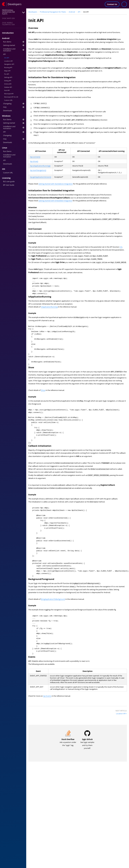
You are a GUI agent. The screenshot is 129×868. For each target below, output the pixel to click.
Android (6, 38)
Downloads (8, 111)
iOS (4, 169)
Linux (5, 148)
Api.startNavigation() (38, 170)
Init (121, 247)
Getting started (14, 45)
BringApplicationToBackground (53, 598)
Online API (8, 84)
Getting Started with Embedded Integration (55, 201)
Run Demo (14, 120)
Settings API (8, 77)
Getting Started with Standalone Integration (56, 184)
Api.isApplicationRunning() (40, 166)
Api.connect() (35, 157)
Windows (6, 116)
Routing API (8, 67)
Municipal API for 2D (11, 97)
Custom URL (8, 100)
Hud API (7, 90)
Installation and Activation (14, 50)
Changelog (14, 104)
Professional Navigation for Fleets (53, 12)
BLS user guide (9, 181)
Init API (7, 58)
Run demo (14, 42)
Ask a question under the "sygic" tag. (68, 742)
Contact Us (112, 4)
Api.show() (34, 161)
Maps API (7, 71)
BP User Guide (9, 185)
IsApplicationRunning (49, 306)
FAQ (14, 107)
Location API (8, 61)
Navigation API (9, 64)
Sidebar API (8, 87)
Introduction (8, 33)
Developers (33, 12)
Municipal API (9, 94)
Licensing (6, 178)
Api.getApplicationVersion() (41, 177)
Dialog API (8, 81)
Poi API (7, 74)
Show (43, 390)
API (4, 54)
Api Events (47, 695)
